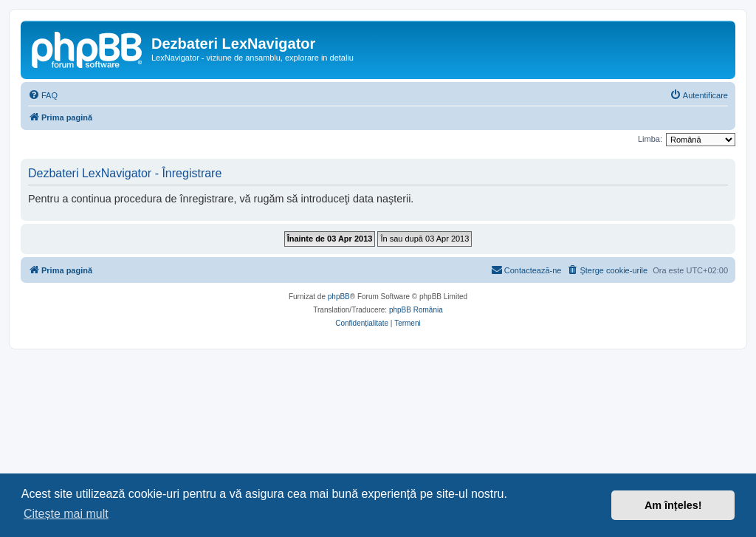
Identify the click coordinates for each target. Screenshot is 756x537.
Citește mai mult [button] (66, 514)
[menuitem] (43, 95)
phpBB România (416, 310)
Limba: (650, 139)
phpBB (339, 297)
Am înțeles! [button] (673, 505)
